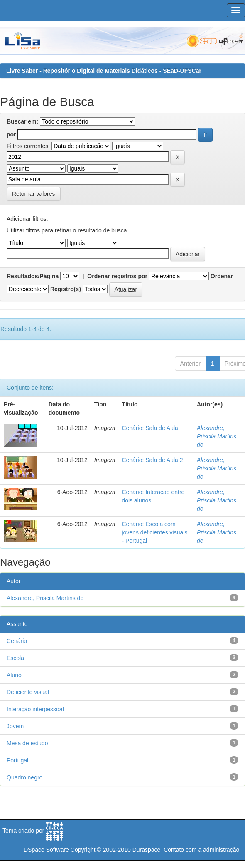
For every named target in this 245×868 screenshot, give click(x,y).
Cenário (17, 641)
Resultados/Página (33, 276)
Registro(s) (66, 289)
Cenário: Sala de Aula (150, 428)
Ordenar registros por (117, 276)
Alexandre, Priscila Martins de (217, 436)
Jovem (15, 726)
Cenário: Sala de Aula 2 (152, 460)
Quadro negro (24, 777)
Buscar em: (22, 121)
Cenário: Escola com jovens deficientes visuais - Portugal (154, 532)
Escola (15, 658)
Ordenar (222, 276)
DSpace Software (46, 850)
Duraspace (147, 850)
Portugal (17, 760)
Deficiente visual (28, 692)
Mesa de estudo (27, 743)
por (11, 134)
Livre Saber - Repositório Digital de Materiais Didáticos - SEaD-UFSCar (104, 71)
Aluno (14, 675)
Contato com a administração (201, 850)
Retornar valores (34, 194)
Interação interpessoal (35, 709)
